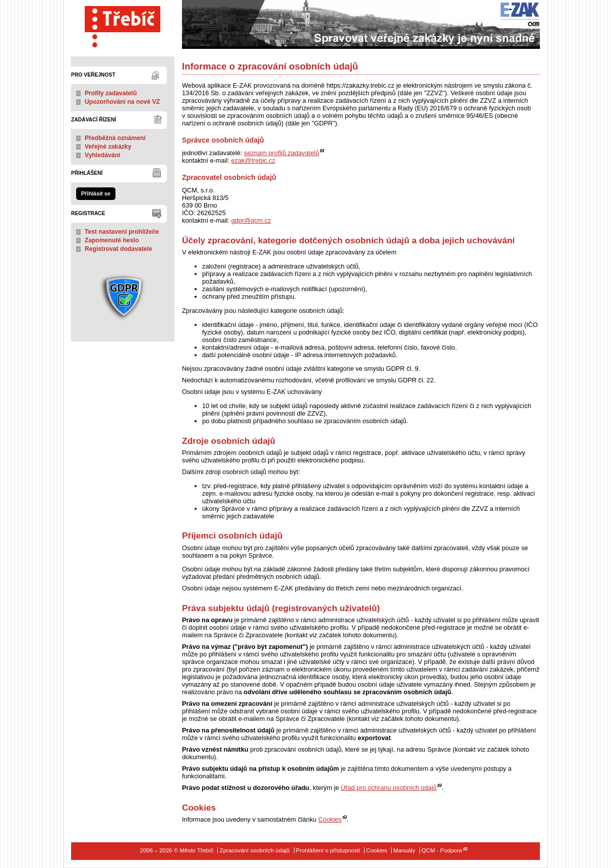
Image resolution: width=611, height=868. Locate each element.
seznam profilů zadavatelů (282, 153)
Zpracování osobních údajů (255, 850)
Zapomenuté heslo (112, 240)
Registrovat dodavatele (118, 249)
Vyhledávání (103, 155)
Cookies (330, 819)
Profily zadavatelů (111, 93)
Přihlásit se (96, 193)
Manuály (404, 850)
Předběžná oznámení (115, 138)
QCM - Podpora (442, 850)
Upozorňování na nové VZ (122, 102)
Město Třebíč (123, 24)
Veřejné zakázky (108, 147)
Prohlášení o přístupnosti (328, 850)
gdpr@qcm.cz (251, 220)
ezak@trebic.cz (253, 160)
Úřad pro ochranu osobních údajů (389, 788)
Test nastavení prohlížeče (122, 232)
